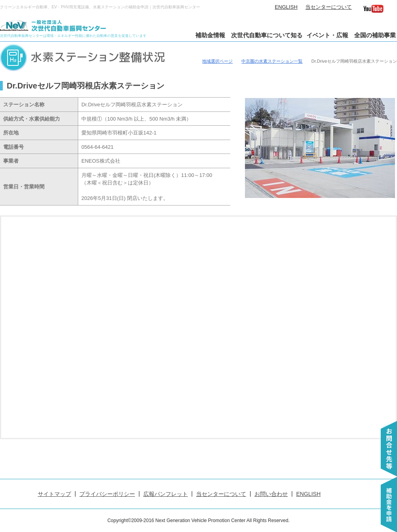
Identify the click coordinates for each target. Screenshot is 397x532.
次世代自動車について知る (267, 35)
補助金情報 (210, 35)
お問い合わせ (271, 494)
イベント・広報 (327, 35)
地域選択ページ (217, 61)
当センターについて (329, 7)
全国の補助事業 (375, 35)
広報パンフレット (166, 494)
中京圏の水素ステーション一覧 (272, 61)
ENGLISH (286, 7)
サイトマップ (54, 494)
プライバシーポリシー (107, 494)
